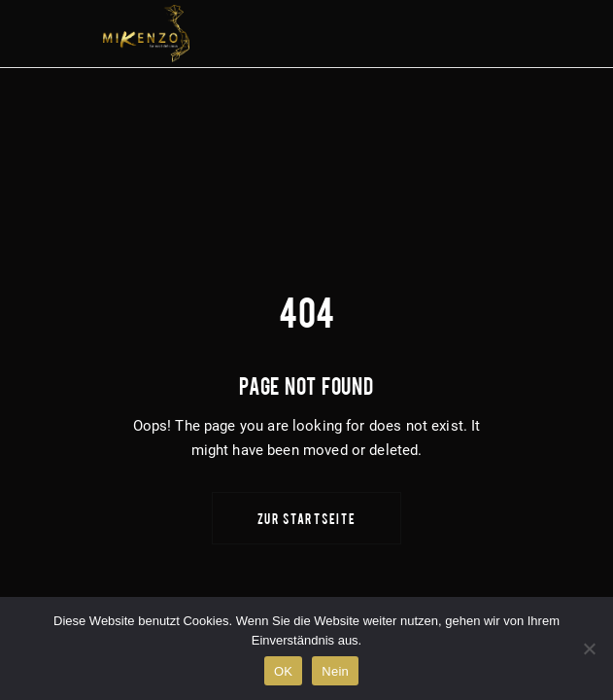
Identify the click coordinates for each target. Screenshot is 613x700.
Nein (335, 671)
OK (283, 671)
